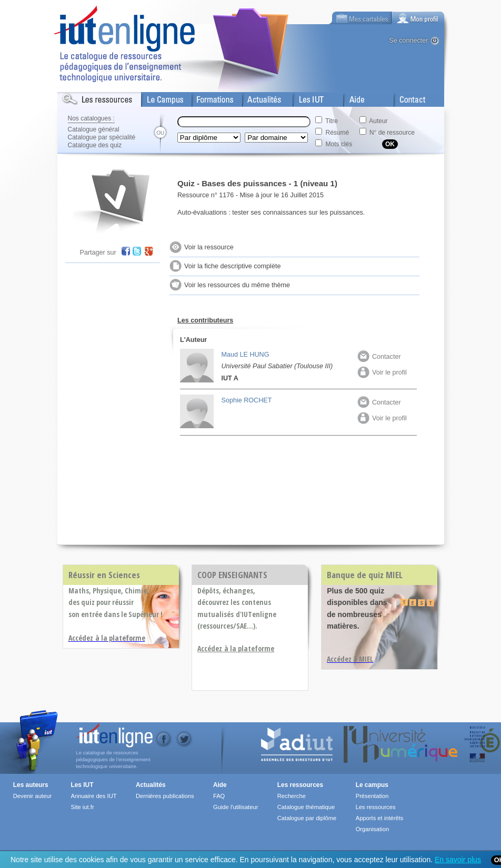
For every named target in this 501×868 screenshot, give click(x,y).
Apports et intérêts (380, 818)
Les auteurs (31, 785)
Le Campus (159, 97)
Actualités (257, 97)
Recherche (292, 796)
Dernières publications (165, 796)
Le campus (372, 785)
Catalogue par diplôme (307, 818)
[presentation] (418, 18)
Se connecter (408, 41)
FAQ (219, 796)
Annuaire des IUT (93, 796)
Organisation (372, 829)
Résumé (338, 133)
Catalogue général (94, 129)
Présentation (372, 796)
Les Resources (81, 97)
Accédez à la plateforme (236, 648)
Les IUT (305, 97)
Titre (332, 121)
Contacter (379, 357)
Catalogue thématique (306, 807)
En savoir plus (458, 860)
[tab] (418, 18)
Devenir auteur (32, 796)
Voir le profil (382, 372)
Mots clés (339, 144)
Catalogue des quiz (95, 145)
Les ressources (300, 785)
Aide (350, 97)
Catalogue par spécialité (102, 137)
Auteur (378, 121)
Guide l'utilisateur (236, 807)
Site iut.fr (82, 807)
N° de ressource (392, 133)
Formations (209, 97)
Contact (406, 97)
